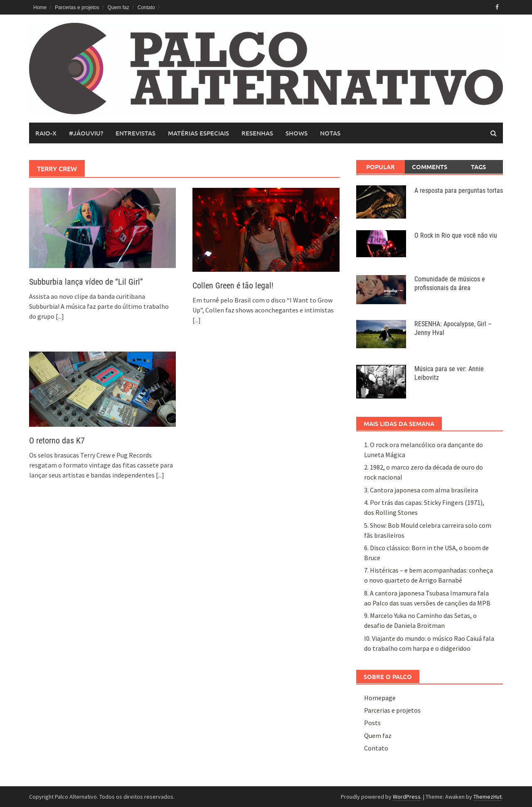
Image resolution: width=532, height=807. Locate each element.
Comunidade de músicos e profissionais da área (450, 283)
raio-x (46, 133)
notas (330, 133)
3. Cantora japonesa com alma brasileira (421, 490)
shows (297, 133)
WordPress (407, 797)
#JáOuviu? (86, 133)
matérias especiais (198, 133)
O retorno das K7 (57, 440)
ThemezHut (488, 797)
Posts (372, 723)
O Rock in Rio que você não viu (456, 235)
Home (40, 7)
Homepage (380, 698)
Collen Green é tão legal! (233, 285)
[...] (60, 316)
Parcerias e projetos (77, 7)
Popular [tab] (381, 167)
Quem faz (118, 7)
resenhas (257, 133)
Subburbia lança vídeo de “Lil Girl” (86, 282)
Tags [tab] (478, 167)
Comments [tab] (430, 167)
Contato (146, 7)
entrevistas (135, 133)
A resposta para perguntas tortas (459, 191)
